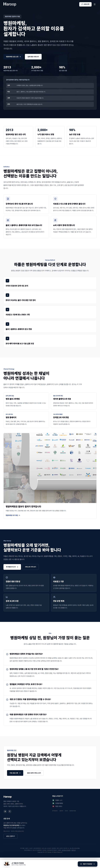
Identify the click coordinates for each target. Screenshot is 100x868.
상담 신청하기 (11, 836)
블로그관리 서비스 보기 (34, 773)
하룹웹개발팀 (58, 803)
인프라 (67, 811)
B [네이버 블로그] (5, 811)
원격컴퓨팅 (55, 811)
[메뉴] (95, 4)
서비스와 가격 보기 (30, 567)
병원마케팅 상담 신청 (14, 57)
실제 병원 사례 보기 (33, 57)
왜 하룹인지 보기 (12, 567)
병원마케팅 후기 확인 (13, 515)
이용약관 (74, 850)
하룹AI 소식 (57, 800)
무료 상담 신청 (15, 773)
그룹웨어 (62, 811)
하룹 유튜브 (57, 806)
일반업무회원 (73, 811)
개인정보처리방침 (66, 850)
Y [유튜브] (10, 811)
